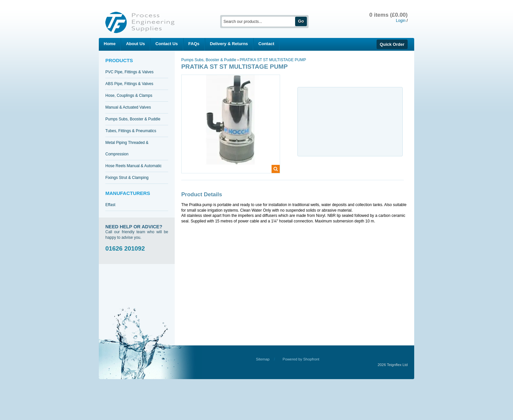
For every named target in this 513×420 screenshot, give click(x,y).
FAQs (194, 44)
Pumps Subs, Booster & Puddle (133, 119)
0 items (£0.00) (389, 15)
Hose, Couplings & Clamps (129, 96)
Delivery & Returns (229, 44)
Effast (110, 205)
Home (110, 44)
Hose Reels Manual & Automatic (133, 166)
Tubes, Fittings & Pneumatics (131, 131)
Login (401, 21)
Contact (266, 44)
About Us (135, 44)
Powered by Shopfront (301, 359)
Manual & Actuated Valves (128, 107)
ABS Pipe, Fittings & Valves (129, 84)
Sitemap (263, 359)
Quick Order (392, 44)
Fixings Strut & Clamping (127, 178)
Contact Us (167, 44)
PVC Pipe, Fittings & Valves (129, 72)
